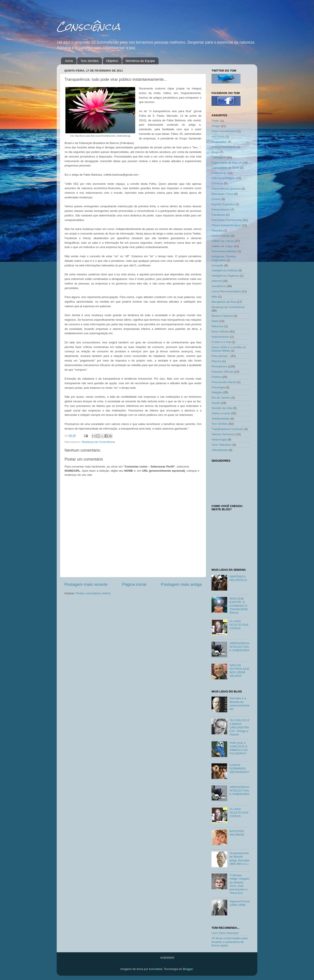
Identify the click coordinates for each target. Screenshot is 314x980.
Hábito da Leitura (223, 241)
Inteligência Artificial (224, 270)
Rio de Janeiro (221, 398)
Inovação (218, 265)
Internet (217, 281)
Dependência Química (226, 189)
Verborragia (219, 439)
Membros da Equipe (140, 61)
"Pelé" (216, 121)
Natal (215, 321)
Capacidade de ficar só (227, 163)
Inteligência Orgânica (225, 276)
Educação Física (222, 194)
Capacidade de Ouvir (225, 168)
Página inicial (134, 584)
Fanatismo (218, 215)
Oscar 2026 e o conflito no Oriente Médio (229, 349)
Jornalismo (219, 286)
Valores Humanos (223, 434)
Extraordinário (221, 210)
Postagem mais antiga (181, 584)
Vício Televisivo (222, 445)
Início (69, 61)
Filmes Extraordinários (226, 225)
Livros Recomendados (226, 291)
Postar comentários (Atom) (93, 593)
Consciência (89, 27)
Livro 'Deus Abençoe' (225, 933)
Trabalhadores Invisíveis (227, 429)
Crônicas (217, 183)
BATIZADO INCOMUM (237, 833)
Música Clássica (222, 316)
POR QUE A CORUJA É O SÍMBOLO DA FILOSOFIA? (238, 748)
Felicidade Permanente (227, 220)
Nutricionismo (220, 337)
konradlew (156, 969)
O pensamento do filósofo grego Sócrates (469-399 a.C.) (239, 858)
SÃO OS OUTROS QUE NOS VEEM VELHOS (239, 671)
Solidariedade (221, 419)
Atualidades (219, 142)
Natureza (218, 326)
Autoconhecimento (224, 147)
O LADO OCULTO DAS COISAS (239, 625)
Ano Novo (218, 136)
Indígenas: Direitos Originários (224, 258)
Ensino (216, 199)
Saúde (216, 403)
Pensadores (219, 366)
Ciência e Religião (223, 178)
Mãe (214, 297)
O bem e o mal (221, 342)
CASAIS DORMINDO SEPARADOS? (239, 768)
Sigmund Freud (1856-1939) (239, 903)
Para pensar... (221, 356)
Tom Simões (90, 61)
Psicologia (218, 387)
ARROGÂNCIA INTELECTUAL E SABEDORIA (239, 647)
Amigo (216, 126)
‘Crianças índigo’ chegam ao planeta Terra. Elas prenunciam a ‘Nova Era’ (239, 884)
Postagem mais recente (86, 584)
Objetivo (112, 61)
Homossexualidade (224, 251)
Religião (217, 392)
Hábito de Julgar (222, 246)
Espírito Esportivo (223, 204)
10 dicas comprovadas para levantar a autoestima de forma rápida (230, 942)
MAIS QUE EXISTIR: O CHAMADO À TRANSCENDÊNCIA (239, 606)
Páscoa (216, 361)
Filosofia (217, 230)
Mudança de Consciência (98, 442)
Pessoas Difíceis (222, 372)
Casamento (219, 173)
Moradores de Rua (224, 302)
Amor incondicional (224, 131)
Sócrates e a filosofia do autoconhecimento (239, 704)
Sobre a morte (221, 413)
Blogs (215, 152)
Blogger (188, 969)
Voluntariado (220, 450)
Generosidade (221, 236)
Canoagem (219, 157)
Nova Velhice (220, 332)
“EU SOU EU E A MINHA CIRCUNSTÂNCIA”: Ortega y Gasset (239, 727)
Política (216, 377)
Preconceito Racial (224, 382)
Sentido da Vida (222, 408)
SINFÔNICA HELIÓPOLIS (238, 578)
